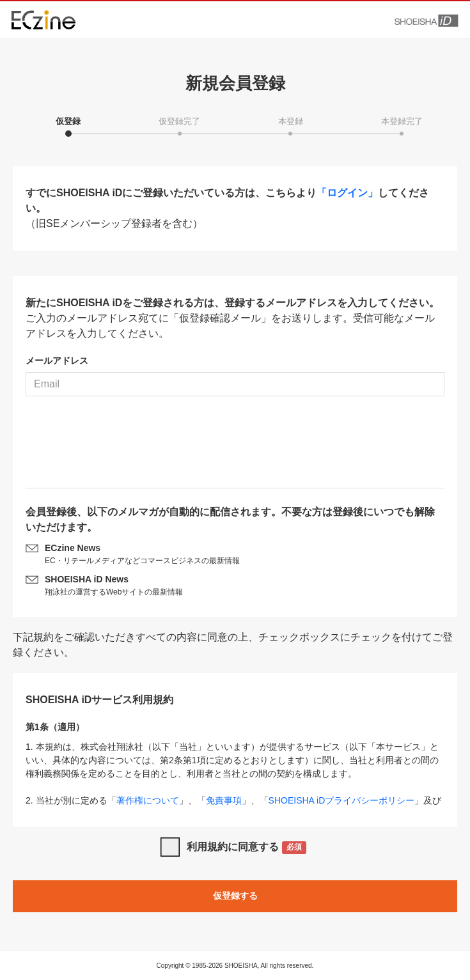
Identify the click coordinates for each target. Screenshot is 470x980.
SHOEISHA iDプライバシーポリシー (342, 800)
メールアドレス (57, 361)
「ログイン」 (347, 193)
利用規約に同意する (247, 848)
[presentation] (235, 447)
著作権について (148, 800)
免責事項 (224, 800)
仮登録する (235, 896)
